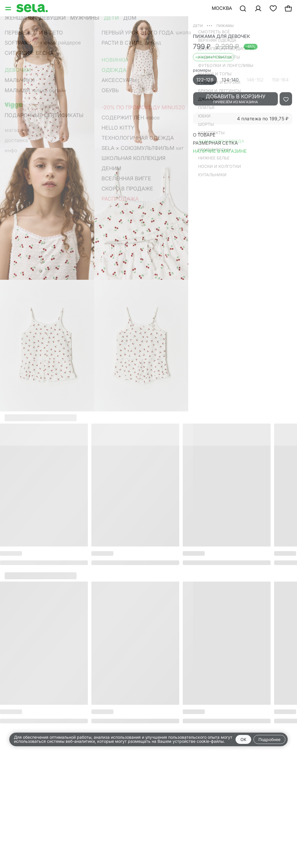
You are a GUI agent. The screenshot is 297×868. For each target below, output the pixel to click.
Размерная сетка (215, 143)
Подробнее (269, 739)
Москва (222, 8)
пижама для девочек (221, 36)
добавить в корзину (236, 99)
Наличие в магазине (220, 151)
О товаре (204, 135)
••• (210, 25)
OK (243, 739)
